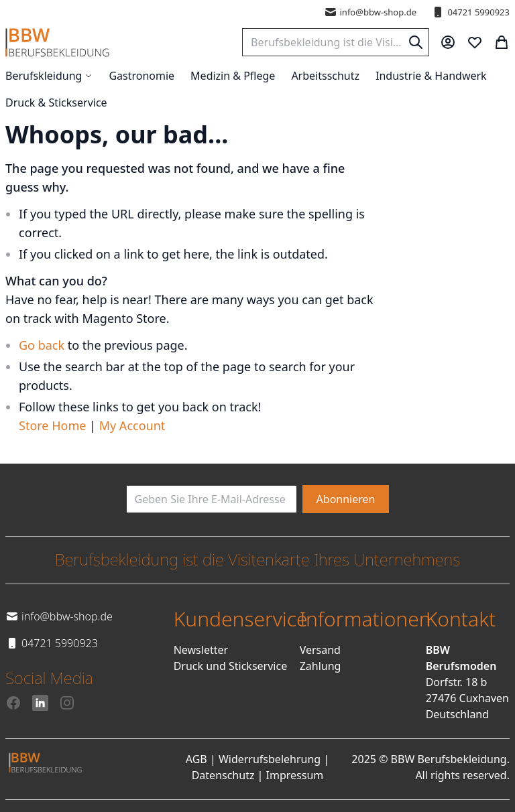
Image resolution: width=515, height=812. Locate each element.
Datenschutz (223, 775)
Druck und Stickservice (231, 666)
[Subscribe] (346, 499)
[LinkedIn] (40, 703)
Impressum (295, 775)
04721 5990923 (470, 12)
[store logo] (57, 43)
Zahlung (321, 666)
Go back (42, 345)
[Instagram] (67, 703)
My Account (132, 425)
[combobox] (336, 42)
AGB (196, 759)
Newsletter (201, 650)
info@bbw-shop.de (370, 12)
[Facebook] (13, 703)
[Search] (416, 42)
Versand (320, 650)
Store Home (52, 425)
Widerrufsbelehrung (270, 759)
